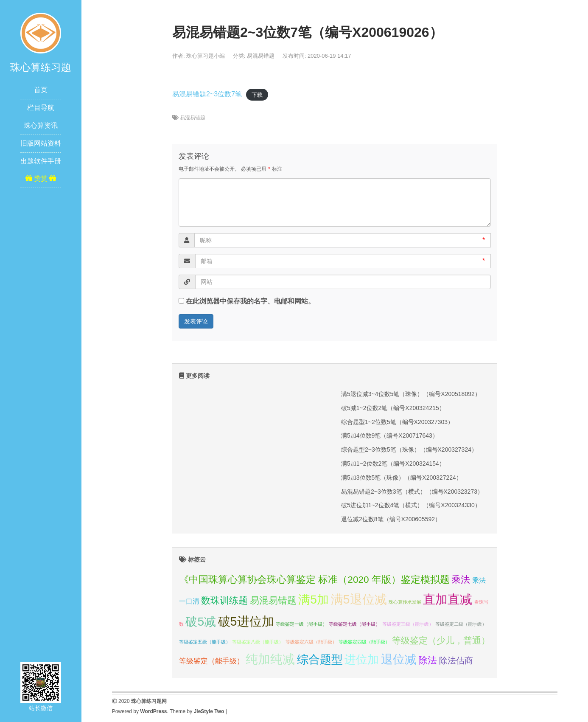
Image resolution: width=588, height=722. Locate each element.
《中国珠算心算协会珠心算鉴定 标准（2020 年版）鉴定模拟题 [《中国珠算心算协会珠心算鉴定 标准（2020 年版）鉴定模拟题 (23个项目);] (314, 579)
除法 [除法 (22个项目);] (428, 660)
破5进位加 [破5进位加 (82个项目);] (246, 621)
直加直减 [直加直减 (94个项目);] (448, 599)
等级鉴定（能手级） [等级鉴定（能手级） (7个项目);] (211, 661)
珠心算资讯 (41, 125)
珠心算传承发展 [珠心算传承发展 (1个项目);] (405, 602)
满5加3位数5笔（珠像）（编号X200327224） (402, 478)
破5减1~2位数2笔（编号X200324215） (393, 408)
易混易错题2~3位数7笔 (207, 94)
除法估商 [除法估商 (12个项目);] (456, 660)
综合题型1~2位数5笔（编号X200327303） (397, 422)
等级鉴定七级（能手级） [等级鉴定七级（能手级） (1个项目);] (354, 624)
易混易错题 (261, 56)
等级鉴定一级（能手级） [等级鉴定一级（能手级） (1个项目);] (301, 624)
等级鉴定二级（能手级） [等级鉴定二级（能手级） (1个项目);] (461, 624)
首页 (41, 90)
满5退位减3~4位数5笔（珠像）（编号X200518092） (411, 394)
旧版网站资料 (41, 143)
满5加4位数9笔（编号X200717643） (390, 435)
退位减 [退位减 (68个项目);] (399, 659)
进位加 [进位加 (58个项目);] (362, 660)
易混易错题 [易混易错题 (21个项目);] (273, 600)
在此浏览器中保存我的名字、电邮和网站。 (250, 301)
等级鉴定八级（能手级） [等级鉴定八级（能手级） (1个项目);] (258, 642)
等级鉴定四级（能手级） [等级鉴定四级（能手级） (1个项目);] (364, 642)
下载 (257, 94)
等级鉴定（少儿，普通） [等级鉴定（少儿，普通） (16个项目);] (441, 640)
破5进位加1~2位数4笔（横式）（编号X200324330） (411, 505)
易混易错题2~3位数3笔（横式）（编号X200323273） (412, 492)
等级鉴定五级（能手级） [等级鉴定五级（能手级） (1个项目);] (205, 642)
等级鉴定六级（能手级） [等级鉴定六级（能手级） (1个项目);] (311, 642)
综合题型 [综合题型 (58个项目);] (320, 660)
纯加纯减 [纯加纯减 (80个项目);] (270, 659)
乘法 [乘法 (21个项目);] (461, 580)
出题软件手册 (41, 161)
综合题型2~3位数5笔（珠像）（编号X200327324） (409, 449)
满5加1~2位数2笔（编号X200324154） (393, 464)
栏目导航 (41, 108)
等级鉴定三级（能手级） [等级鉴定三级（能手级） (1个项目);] (408, 624)
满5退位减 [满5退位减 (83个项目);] (359, 599)
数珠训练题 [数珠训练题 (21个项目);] (224, 600)
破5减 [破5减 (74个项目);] (201, 621)
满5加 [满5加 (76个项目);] (314, 599)
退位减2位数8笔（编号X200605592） (391, 519)
